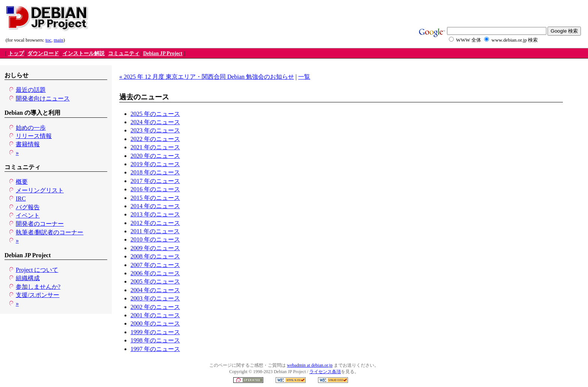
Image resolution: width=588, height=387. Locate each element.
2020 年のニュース (155, 156)
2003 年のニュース (155, 298)
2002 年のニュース (155, 307)
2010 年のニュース (155, 239)
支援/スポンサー (37, 295)
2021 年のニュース (155, 147)
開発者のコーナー (40, 224)
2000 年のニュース (155, 323)
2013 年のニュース (155, 214)
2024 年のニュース (155, 122)
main (58, 40)
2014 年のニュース (155, 206)
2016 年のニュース (155, 189)
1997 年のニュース (155, 349)
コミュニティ (124, 53)
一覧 (304, 77)
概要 (22, 182)
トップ (16, 53)
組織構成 (28, 278)
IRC (21, 199)
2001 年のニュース (155, 315)
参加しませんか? (38, 287)
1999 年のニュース (155, 332)
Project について (37, 270)
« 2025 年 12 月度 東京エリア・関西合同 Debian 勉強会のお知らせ (207, 77)
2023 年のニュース (155, 130)
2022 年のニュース (155, 139)
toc (48, 40)
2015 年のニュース (155, 198)
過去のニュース (144, 97)
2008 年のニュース (155, 256)
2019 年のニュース (155, 164)
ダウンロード (43, 53)
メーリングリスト (40, 190)
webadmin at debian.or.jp (310, 365)
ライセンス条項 (325, 372)
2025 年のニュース (155, 114)
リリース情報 (34, 136)
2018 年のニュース (155, 172)
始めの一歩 (31, 128)
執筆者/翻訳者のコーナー (49, 232)
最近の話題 (31, 90)
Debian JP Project (163, 53)
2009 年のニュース (155, 248)
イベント (28, 215)
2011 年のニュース (155, 231)
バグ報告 (28, 207)
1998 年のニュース (155, 340)
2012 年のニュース (155, 223)
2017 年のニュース (155, 181)
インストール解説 (84, 53)
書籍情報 (28, 144)
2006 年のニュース (155, 273)
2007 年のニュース (155, 265)
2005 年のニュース (155, 281)
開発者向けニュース (43, 98)
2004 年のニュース (155, 290)
